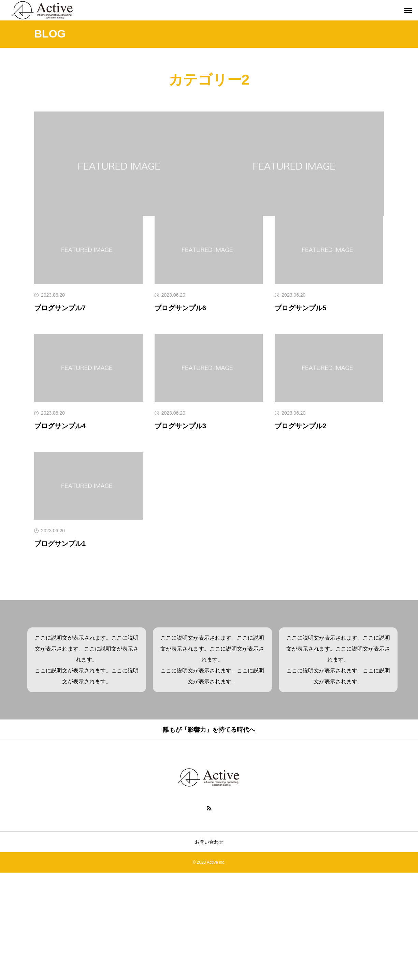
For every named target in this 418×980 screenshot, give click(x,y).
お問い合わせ (209, 949)
